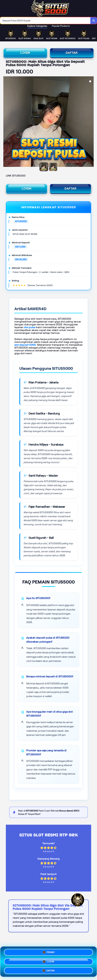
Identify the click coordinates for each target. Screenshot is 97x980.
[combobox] (45, 21)
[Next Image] (91, 122)
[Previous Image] (6, 122)
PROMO (49, 953)
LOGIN (25, 53)
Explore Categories (37, 26)
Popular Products (61, 26)
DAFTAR (72, 53)
